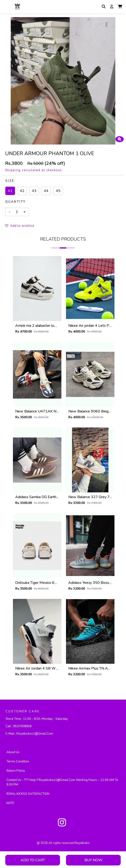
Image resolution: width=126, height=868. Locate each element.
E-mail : (29, 734)
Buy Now (93, 860)
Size (10, 181)
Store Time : (37, 719)
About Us (13, 752)
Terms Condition (18, 761)
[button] (120, 6)
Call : (19, 726)
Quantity (15, 202)
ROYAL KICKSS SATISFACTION (28, 794)
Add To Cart (33, 860)
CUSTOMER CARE (23, 711)
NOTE (10, 803)
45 (58, 191)
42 (22, 191)
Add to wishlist (20, 226)
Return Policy (16, 771)
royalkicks (82, 843)
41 (10, 191)
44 (46, 191)
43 (34, 191)
